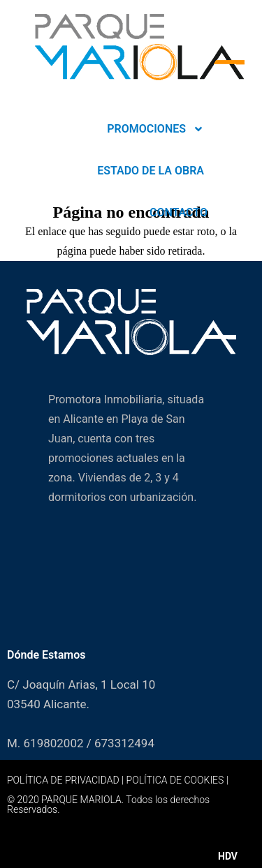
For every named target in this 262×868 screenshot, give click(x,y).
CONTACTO (179, 212)
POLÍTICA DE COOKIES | (177, 780)
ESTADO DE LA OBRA (151, 171)
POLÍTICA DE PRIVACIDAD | (67, 780)
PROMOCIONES (155, 129)
